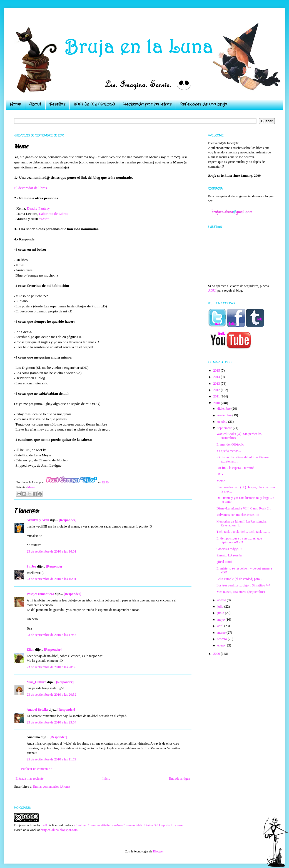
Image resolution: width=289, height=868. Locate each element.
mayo (221, 620)
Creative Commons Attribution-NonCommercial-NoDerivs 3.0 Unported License (129, 825)
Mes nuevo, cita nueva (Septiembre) (241, 592)
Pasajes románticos (40, 594)
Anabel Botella (37, 710)
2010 (217, 403)
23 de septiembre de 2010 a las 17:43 (51, 635)
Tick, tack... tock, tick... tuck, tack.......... (243, 532)
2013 (217, 384)
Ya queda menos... (229, 451)
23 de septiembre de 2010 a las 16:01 (51, 551)
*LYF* (44, 219)
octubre (223, 422)
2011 (217, 396)
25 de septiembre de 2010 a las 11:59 (51, 759)
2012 (217, 390)
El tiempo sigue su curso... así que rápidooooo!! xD (239, 540)
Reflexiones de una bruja (204, 104)
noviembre (225, 415)
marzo (222, 633)
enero (221, 645)
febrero (223, 639)
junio (221, 613)
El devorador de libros (31, 188)
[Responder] (68, 520)
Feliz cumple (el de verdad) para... (239, 579)
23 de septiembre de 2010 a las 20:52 (51, 695)
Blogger (158, 851)
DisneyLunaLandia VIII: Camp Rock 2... (244, 508)
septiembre (225, 428)
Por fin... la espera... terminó (236, 468)
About (35, 104)
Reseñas (57, 104)
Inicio (106, 779)
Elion (30, 650)
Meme (31, 487)
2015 (217, 370)
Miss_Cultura (37, 682)
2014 (217, 377)
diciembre (224, 409)
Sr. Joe (31, 566)
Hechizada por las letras (147, 104)
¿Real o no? (224, 562)
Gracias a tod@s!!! (229, 549)
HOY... (221, 474)
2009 (217, 654)
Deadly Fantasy (38, 208)
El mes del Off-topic (230, 444)
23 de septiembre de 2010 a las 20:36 (51, 667)
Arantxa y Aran (38, 520)
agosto (222, 600)
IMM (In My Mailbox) (94, 104)
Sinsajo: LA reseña (229, 555)
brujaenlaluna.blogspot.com (59, 830)
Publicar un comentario (37, 769)
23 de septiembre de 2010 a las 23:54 (51, 722)
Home (15, 104)
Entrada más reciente (30, 779)
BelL (45, 825)
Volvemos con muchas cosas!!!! (238, 515)
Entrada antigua (180, 779)
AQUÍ (212, 290)
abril (221, 626)
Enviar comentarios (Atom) (51, 787)
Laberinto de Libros (53, 214)
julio (221, 606)
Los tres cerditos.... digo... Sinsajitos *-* (243, 585)
